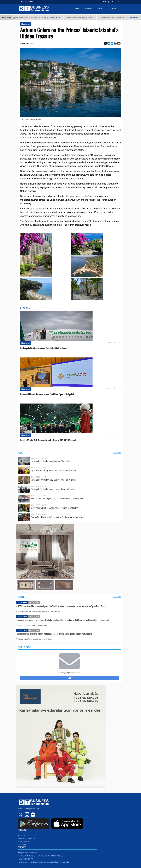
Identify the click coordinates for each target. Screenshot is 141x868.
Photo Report (26, 24)
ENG (105, 2)
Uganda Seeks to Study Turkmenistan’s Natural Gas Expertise (53, 470)
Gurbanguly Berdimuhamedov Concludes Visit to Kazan (44, 348)
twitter (21, 815)
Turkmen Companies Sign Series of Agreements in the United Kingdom (57, 498)
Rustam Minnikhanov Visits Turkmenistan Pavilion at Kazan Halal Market (58, 517)
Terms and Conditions (26, 838)
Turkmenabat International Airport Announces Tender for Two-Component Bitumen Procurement (54, 634)
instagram (27, 815)
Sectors (102, 9)
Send (69, 678)
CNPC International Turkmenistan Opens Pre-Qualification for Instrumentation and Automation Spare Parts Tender (61, 606)
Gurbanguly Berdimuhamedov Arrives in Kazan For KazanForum (54, 489)
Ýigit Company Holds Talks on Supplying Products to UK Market (54, 508)
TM (112, 2)
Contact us (22, 845)
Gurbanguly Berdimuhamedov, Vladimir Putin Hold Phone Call (54, 480)
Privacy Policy (23, 842)
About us (21, 835)
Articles (89, 9)
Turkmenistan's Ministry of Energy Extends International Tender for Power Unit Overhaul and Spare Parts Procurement (63, 620)
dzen (33, 815)
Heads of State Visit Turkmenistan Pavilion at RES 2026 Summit (48, 440)
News (20, 453)
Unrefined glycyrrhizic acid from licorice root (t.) (36, 18)
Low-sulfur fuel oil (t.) (85, 18)
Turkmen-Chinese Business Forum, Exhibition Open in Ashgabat (47, 394)
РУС (118, 2)
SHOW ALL (117, 453)
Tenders (22, 597)
